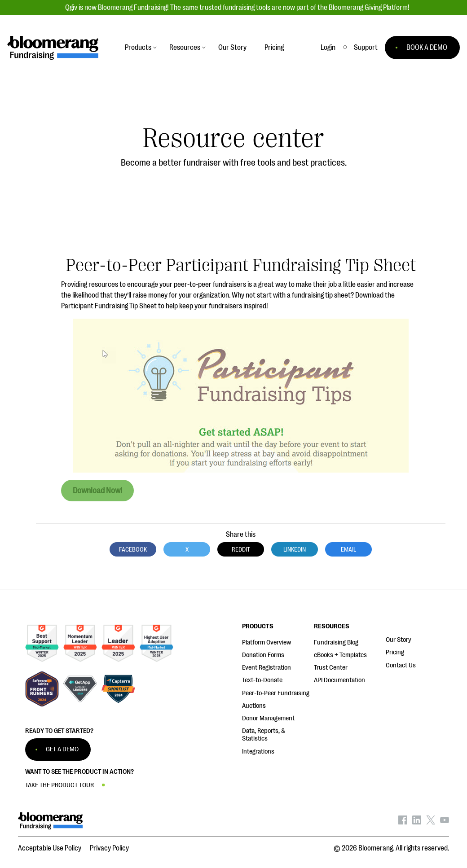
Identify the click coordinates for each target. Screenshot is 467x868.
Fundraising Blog (336, 642)
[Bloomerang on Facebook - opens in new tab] (403, 822)
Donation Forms (263, 655)
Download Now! (97, 491)
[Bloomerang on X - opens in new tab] (431, 822)
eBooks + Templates (340, 655)
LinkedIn (295, 549)
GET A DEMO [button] (62, 749)
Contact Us (401, 665)
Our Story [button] (232, 48)
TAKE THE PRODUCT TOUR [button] (59, 785)
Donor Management (268, 718)
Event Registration (267, 668)
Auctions (254, 706)
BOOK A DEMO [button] (427, 48)
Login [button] (328, 48)
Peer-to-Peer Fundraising (276, 693)
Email (348, 549)
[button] (366, 48)
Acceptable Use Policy (50, 848)
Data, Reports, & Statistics (264, 735)
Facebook (133, 549)
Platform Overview (267, 642)
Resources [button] (185, 48)
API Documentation (339, 680)
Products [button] (138, 48)
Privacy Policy (109, 848)
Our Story (399, 640)
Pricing (395, 652)
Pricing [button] (274, 48)
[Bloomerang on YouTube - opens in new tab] (445, 822)
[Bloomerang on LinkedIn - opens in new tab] (417, 822)
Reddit (241, 549)
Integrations (258, 752)
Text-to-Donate (262, 680)
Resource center (233, 138)
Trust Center (331, 668)
